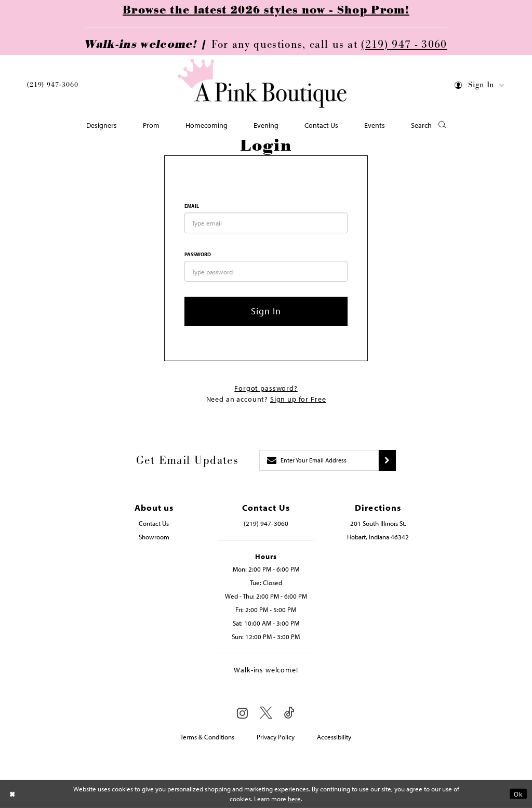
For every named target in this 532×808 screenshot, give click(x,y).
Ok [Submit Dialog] (518, 794)
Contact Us (154, 523)
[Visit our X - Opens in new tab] (266, 713)
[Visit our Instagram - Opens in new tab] (242, 713)
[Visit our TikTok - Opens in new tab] (289, 713)
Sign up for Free (298, 399)
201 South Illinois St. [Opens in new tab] (378, 523)
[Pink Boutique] (262, 83)
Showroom (154, 537)
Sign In (266, 311)
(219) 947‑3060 (52, 85)
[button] (480, 87)
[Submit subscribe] (387, 460)
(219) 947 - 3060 (404, 45)
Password (198, 254)
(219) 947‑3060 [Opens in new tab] (266, 523)
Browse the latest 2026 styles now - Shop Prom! (266, 10)
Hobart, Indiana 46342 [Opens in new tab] (378, 537)
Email (192, 206)
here (294, 799)
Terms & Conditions (207, 737)
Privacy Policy (276, 737)
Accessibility (334, 737)
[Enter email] (319, 460)
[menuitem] (52, 86)
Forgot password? (266, 388)
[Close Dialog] (12, 794)
